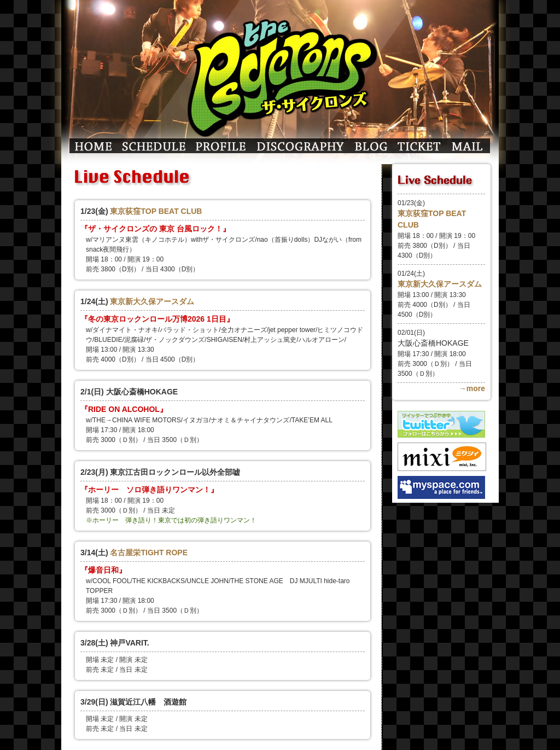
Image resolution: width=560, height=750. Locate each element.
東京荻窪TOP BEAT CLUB (156, 211)
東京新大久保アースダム (152, 301)
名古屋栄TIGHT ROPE (149, 553)
